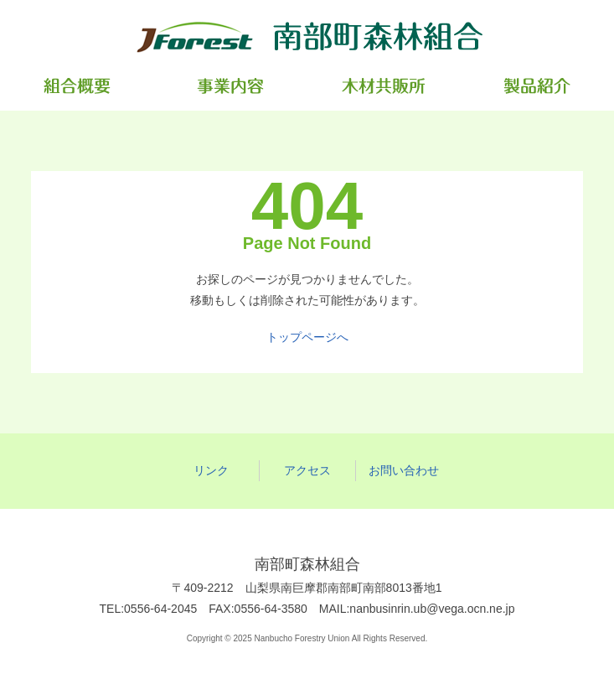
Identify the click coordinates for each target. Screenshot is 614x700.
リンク (211, 470)
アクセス (307, 470)
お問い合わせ (404, 470)
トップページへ (307, 337)
